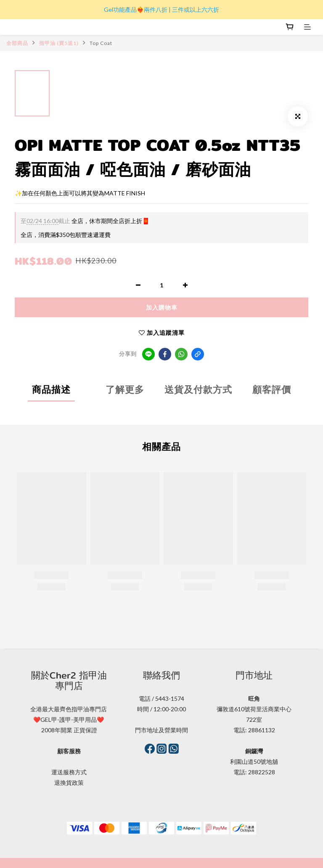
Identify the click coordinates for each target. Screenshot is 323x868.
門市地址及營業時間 (161, 730)
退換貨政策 (69, 783)
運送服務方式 (69, 772)
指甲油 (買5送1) (59, 43)
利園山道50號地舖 (254, 761)
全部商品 (17, 43)
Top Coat (101, 43)
